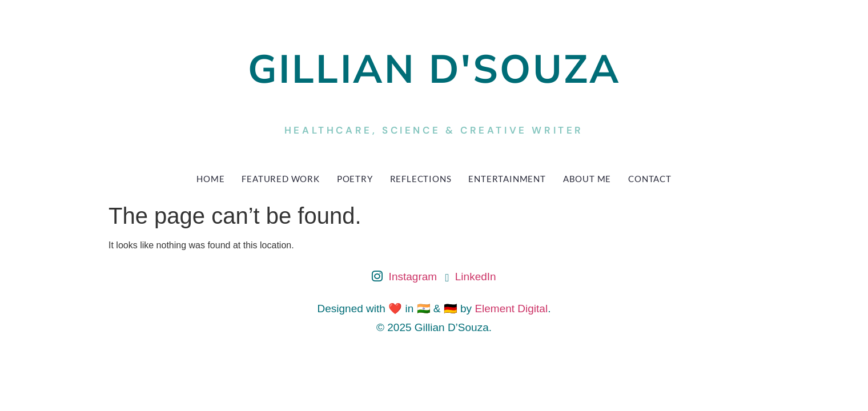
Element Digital (511, 309)
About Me (587, 179)
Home (210, 179)
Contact (650, 179)
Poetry (355, 179)
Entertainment (507, 179)
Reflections (421, 179)
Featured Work (280, 179)
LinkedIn (471, 277)
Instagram (404, 277)
